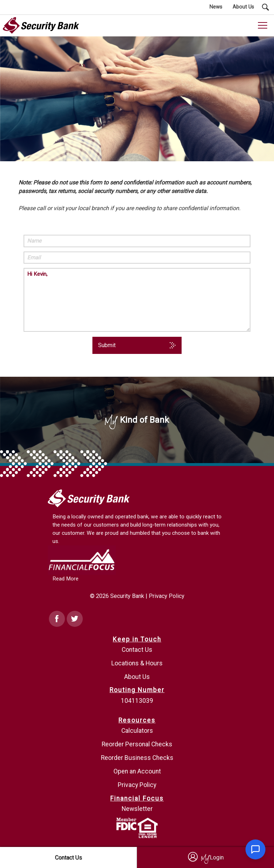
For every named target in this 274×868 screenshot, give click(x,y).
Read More (65, 579)
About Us (137, 677)
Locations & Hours (137, 663)
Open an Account (137, 771)
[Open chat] (255, 849)
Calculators (137, 731)
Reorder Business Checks (137, 758)
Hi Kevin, (137, 300)
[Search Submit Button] (265, 7)
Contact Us (137, 650)
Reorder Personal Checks (137, 744)
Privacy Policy (167, 596)
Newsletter (137, 809)
